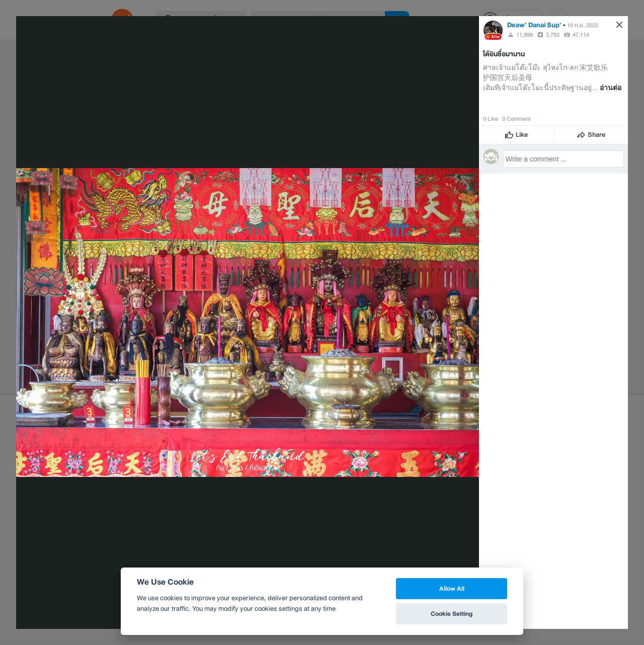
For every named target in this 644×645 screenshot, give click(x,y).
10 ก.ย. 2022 (583, 25)
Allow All (452, 588)
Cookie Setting (452, 614)
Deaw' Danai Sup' (534, 25)
